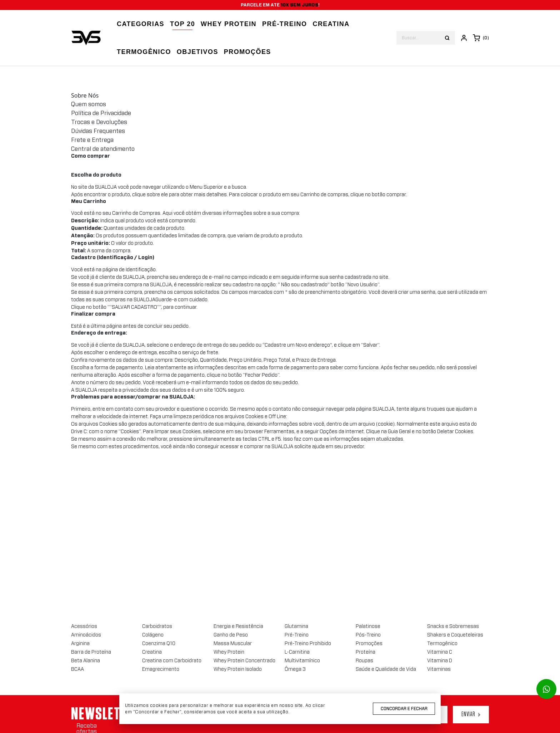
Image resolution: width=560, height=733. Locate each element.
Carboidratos (157, 626)
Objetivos (197, 52)
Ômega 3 (295, 669)
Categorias (141, 24)
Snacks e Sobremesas (453, 626)
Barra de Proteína (91, 652)
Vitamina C (440, 652)
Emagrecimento (161, 669)
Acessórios (84, 626)
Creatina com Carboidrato (172, 661)
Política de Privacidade (101, 113)
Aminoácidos (86, 635)
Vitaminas (439, 669)
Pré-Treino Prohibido (308, 644)
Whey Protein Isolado (238, 669)
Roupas (364, 661)
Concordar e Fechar (404, 709)
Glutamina (296, 626)
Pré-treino (284, 24)
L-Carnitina (297, 652)
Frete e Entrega (92, 140)
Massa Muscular (233, 644)
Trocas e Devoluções (99, 122)
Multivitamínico (302, 661)
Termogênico (144, 52)
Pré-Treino (297, 635)
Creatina (331, 24)
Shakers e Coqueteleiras (455, 635)
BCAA (77, 669)
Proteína (366, 652)
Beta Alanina (86, 661)
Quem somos (89, 104)
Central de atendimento (103, 149)
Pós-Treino (368, 635)
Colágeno (153, 635)
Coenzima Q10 (159, 644)
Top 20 (182, 24)
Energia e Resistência (238, 626)
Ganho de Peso (231, 635)
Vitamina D (440, 661)
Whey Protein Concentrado (244, 661)
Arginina (80, 644)
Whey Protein (229, 24)
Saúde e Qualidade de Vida (386, 669)
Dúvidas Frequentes (98, 131)
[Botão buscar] (447, 38)
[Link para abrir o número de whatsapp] (546, 689)
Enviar (471, 714)
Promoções (247, 52)
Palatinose (368, 626)
